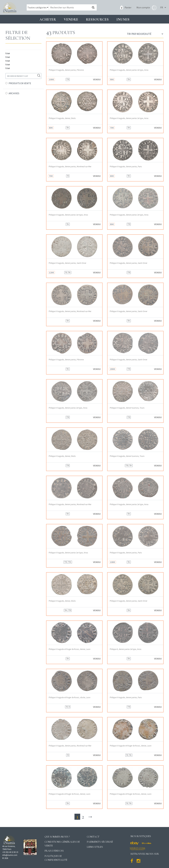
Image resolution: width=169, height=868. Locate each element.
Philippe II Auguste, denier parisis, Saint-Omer (67, 263)
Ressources (97, 19)
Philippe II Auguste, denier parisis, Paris (126, 167)
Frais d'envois (54, 851)
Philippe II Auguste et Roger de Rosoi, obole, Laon (70, 697)
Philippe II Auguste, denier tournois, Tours (127, 408)
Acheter (48, 19)
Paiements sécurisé (100, 842)
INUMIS (123, 19)
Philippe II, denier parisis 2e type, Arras (126, 649)
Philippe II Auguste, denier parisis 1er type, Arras (68, 215)
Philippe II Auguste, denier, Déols (62, 118)
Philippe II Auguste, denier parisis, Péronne (66, 70)
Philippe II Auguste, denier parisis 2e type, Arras (129, 70)
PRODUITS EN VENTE (20, 83)
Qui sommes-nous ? (57, 837)
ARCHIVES (14, 93)
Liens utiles (95, 847)
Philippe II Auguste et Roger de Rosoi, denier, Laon (70, 649)
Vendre (71, 19)
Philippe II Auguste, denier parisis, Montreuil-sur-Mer (70, 167)
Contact (93, 837)
